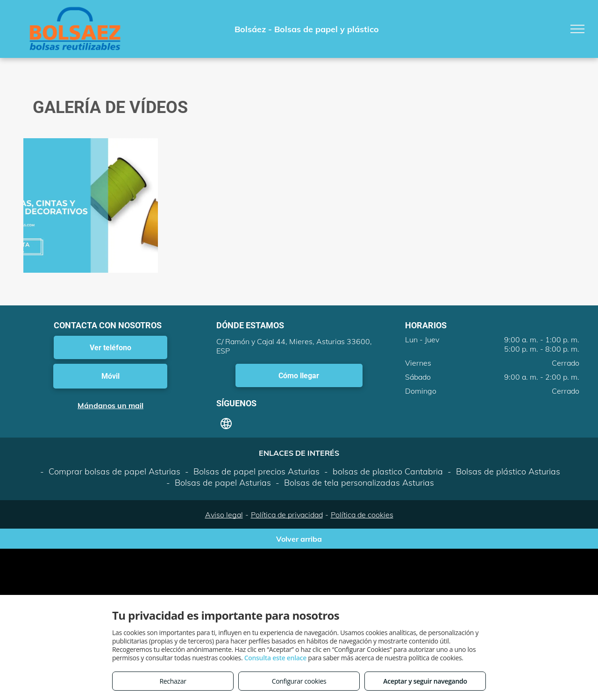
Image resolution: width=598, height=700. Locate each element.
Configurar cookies (299, 681)
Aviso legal (224, 515)
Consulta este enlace (275, 658)
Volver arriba (299, 539)
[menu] (577, 29)
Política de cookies (362, 515)
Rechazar (173, 681)
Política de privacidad (287, 515)
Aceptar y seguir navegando (425, 681)
